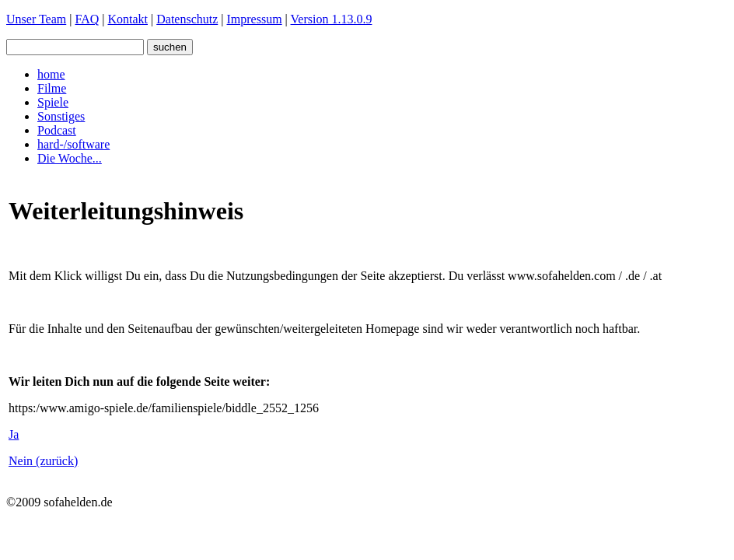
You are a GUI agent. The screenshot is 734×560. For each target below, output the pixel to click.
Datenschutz (187, 19)
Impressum (255, 19)
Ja (14, 434)
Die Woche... (70, 158)
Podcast (57, 130)
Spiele (53, 102)
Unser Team (36, 19)
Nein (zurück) (43, 461)
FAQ (87, 19)
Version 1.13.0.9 (332, 19)
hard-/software (73, 144)
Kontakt (128, 19)
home (51, 74)
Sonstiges (61, 116)
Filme (52, 88)
